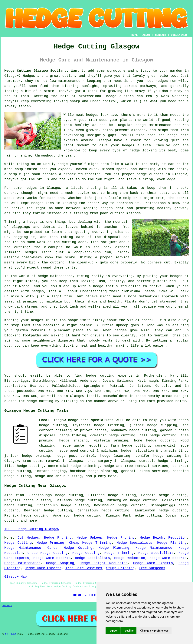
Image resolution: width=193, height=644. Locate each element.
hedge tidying (73, 435)
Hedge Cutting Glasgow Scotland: (36, 71)
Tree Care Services (84, 568)
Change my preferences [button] (154, 631)
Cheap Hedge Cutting (48, 553)
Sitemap (7, 606)
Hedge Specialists (134, 543)
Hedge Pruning (58, 538)
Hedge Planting (172, 543)
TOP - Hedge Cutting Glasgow (32, 529)
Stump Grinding (120, 568)
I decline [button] (128, 631)
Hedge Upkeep (89, 538)
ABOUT (146, 35)
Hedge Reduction (130, 558)
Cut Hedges (28, 538)
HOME (135, 35)
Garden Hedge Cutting (70, 548)
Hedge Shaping (60, 563)
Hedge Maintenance (23, 548)
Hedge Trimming (119, 553)
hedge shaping (73, 441)
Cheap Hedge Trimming (90, 543)
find (20, 495)
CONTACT (161, 35)
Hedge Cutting (18, 543)
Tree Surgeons (152, 568)
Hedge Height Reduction (163, 538)
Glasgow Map (16, 577)
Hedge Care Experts (52, 558)
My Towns (11, 634)
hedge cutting (136, 446)
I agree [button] (113, 631)
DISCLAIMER (179, 35)
